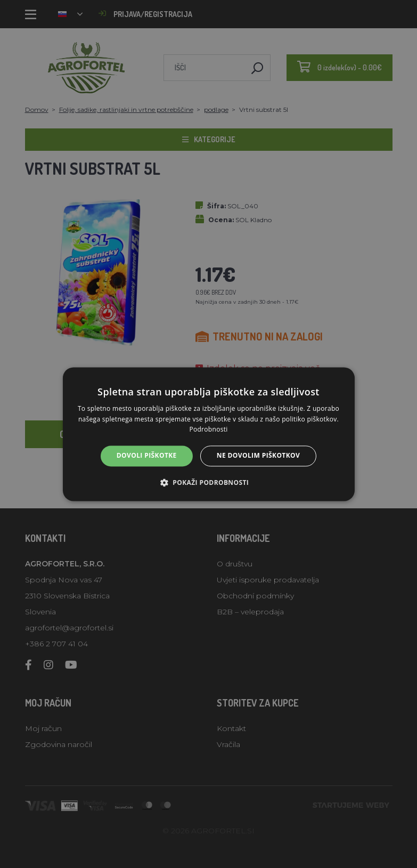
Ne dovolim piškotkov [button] (258, 456)
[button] (209, 482)
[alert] (209, 434)
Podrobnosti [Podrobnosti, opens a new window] (208, 430)
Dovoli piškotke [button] (147, 456)
